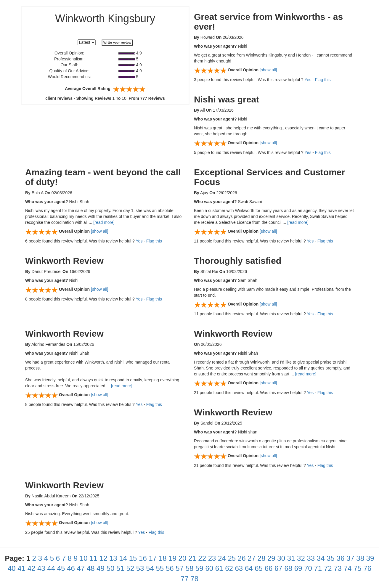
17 (153, 558)
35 (331, 558)
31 (291, 558)
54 (150, 568)
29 (271, 558)
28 (262, 558)
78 (194, 579)
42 (32, 568)
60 (209, 568)
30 (281, 558)
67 (278, 568)
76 (367, 568)
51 (120, 568)
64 (249, 568)
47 (81, 568)
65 (259, 568)
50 (111, 568)
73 (338, 568)
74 (348, 568)
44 (51, 568)
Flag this (323, 80)
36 (341, 558)
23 (212, 558)
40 (12, 568)
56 (170, 568)
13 (113, 558)
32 (301, 558)
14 (123, 558)
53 (140, 568)
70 (308, 568)
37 (350, 558)
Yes (308, 80)
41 (21, 568)
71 (318, 568)
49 (101, 568)
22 (202, 558)
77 (185, 579)
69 (298, 568)
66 (269, 568)
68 (288, 568)
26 (242, 558)
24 (222, 558)
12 (103, 558)
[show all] (268, 70)
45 (61, 568)
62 (229, 568)
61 (219, 568)
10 (84, 558)
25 (232, 558)
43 (41, 568)
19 (172, 558)
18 (163, 558)
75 (358, 568)
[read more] (104, 222)
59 (199, 568)
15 (133, 558)
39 (370, 558)
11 (93, 558)
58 (190, 568)
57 (180, 568)
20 (183, 558)
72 (328, 568)
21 (192, 558)
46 (71, 568)
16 (143, 558)
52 (130, 568)
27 (252, 558)
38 (360, 558)
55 (160, 568)
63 (239, 568)
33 (311, 558)
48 (91, 568)
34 (321, 558)
